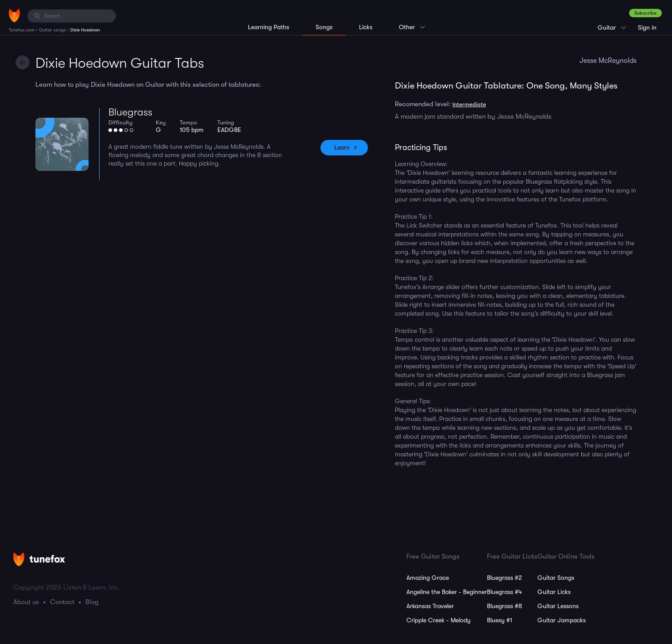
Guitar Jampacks (562, 620)
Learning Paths (268, 27)
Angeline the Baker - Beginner (447, 592)
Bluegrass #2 (504, 578)
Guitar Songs (556, 578)
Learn (342, 147)
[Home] (14, 15)
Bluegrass (130, 112)
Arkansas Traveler (430, 606)
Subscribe (645, 13)
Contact (62, 602)
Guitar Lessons (558, 606)
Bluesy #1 (500, 620)
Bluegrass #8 (504, 606)
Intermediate (469, 104)
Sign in (647, 27)
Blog (92, 602)
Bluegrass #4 (504, 592)
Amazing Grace (428, 578)
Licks (366, 27)
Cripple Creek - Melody (438, 620)
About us (26, 602)
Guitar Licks (554, 592)
